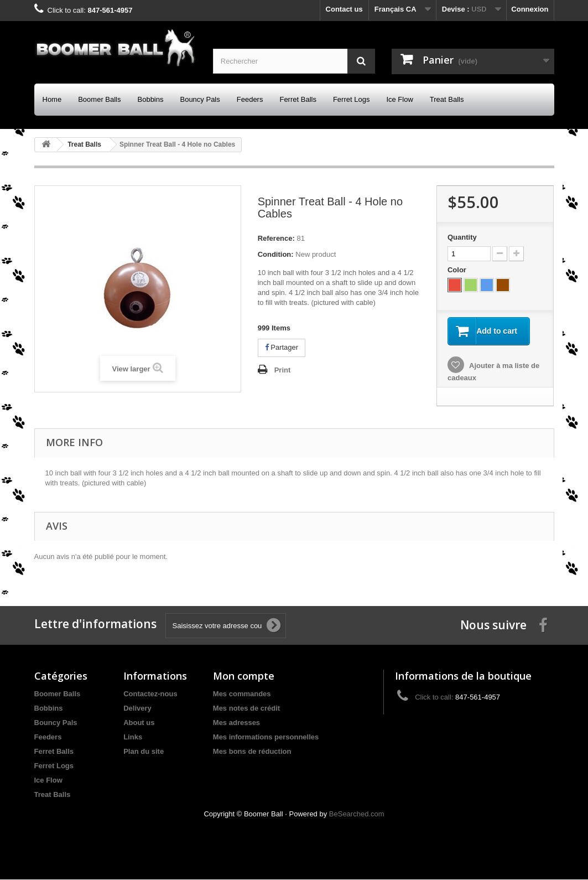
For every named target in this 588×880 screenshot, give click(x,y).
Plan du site (144, 752)
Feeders (250, 99)
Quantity (462, 237)
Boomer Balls (99, 99)
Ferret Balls (298, 99)
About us (139, 723)
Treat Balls (447, 99)
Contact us (344, 9)
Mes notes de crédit (246, 709)
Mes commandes (242, 694)
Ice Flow (399, 99)
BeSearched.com (357, 814)
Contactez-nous (150, 694)
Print (283, 370)
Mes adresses (236, 723)
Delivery (137, 709)
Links (133, 737)
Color (458, 270)
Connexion (530, 9)
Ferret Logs (351, 99)
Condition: (276, 254)
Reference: (276, 238)
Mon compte (244, 676)
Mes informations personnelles (266, 737)
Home (52, 99)
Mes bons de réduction (252, 752)
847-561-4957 (110, 10)
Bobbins (151, 99)
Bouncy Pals (200, 99)
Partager (282, 347)
